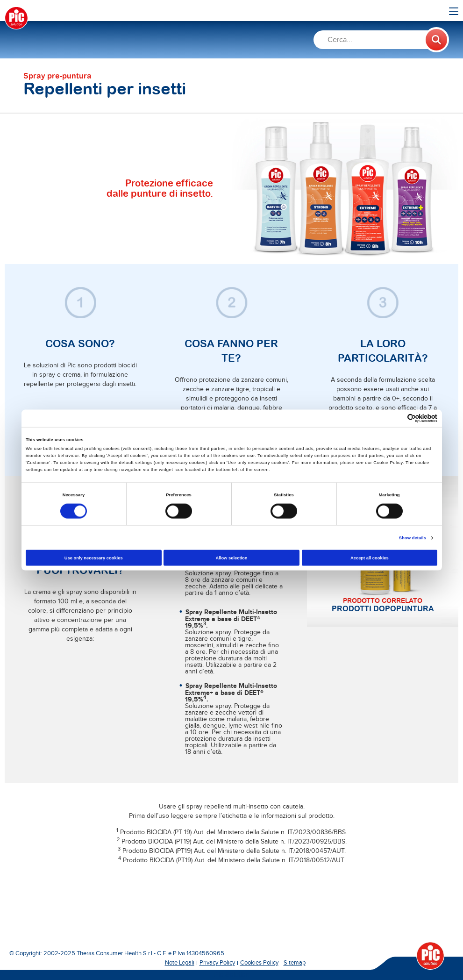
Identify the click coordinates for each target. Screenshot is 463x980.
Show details (413, 538)
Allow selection (231, 558)
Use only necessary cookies (94, 558)
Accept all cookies (370, 558)
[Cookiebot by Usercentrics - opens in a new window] (396, 418)
